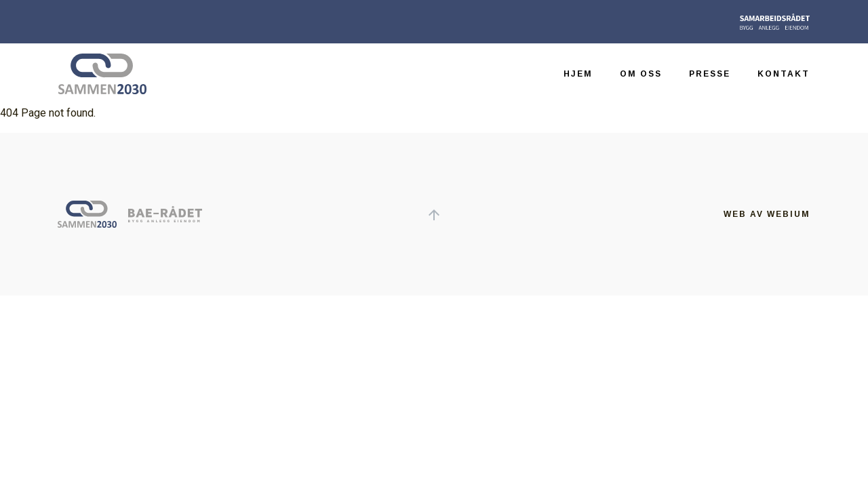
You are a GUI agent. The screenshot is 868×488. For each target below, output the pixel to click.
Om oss (641, 74)
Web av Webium (767, 214)
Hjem (578, 74)
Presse (710, 74)
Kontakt (784, 74)
